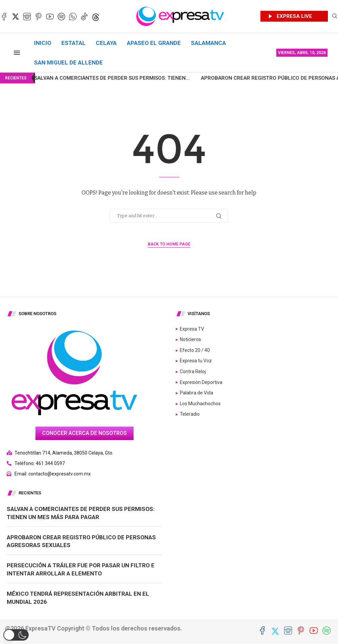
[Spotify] (61, 17)
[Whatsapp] (73, 17)
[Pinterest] (38, 17)
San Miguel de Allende (68, 62)
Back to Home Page (169, 244)
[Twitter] (16, 17)
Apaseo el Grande (154, 43)
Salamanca (208, 43)
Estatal (74, 43)
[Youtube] (50, 17)
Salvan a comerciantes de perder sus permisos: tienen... (93, 78)
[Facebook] (4, 17)
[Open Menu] (17, 53)
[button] (16, 635)
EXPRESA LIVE (294, 16)
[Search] (335, 16)
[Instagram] (27, 17)
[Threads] (96, 17)
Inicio (43, 43)
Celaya (106, 43)
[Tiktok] (84, 17)
